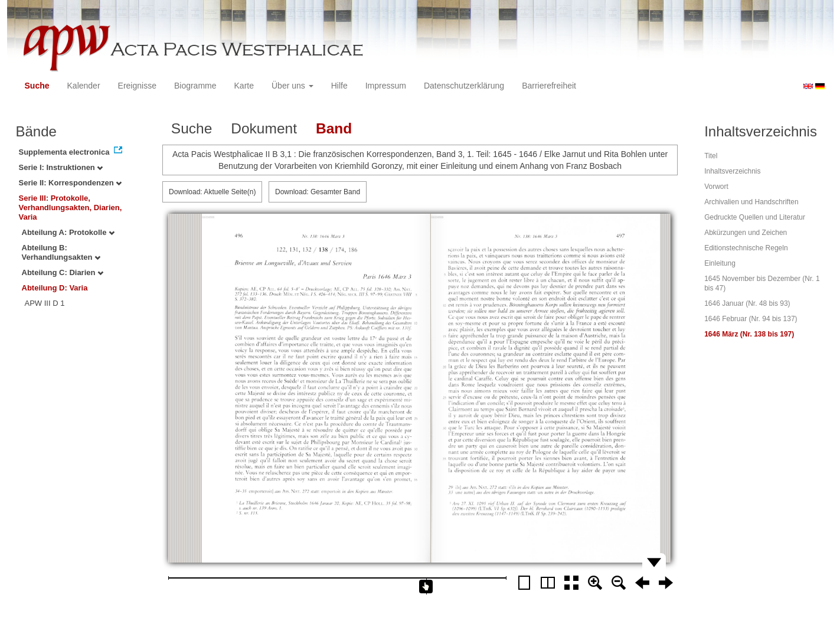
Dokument (264, 128)
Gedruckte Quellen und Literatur (755, 217)
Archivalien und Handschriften (751, 202)
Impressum (386, 86)
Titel (711, 156)
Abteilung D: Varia (55, 288)
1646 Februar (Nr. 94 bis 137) (751, 319)
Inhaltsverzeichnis (732, 171)
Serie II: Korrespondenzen (71, 183)
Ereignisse (137, 86)
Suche (37, 86)
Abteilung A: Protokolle (68, 232)
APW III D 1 (45, 303)
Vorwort (716, 187)
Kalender (84, 86)
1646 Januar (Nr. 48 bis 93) (747, 303)
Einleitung (720, 263)
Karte (244, 86)
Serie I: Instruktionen (61, 167)
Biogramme (195, 86)
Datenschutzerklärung (464, 86)
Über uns (292, 86)
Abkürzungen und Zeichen (746, 233)
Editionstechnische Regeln (746, 248)
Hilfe (339, 86)
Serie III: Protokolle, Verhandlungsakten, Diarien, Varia (71, 208)
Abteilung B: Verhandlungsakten (61, 252)
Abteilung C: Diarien (63, 272)
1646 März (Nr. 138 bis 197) (749, 334)
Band (334, 128)
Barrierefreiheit (549, 86)
